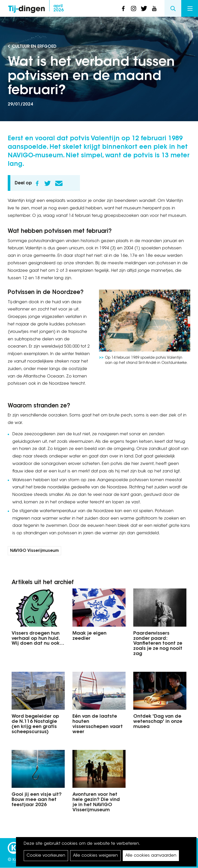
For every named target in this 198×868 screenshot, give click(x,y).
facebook (123, 9)
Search (173, 8)
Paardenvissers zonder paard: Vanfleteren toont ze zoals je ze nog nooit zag (158, 644)
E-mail (59, 183)
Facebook (37, 183)
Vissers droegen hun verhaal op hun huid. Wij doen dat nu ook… (38, 639)
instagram (134, 9)
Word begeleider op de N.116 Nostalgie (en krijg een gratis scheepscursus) (35, 724)
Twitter (47, 183)
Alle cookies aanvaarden (151, 856)
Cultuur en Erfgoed (34, 47)
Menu (190, 9)
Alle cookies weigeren (95, 856)
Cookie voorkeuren (46, 856)
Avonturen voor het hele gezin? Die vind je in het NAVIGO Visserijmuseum (96, 802)
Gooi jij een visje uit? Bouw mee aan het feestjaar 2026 (37, 800)
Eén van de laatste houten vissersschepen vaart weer (98, 724)
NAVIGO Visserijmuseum (34, 551)
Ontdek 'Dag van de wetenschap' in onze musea (158, 722)
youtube (154, 9)
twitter (144, 9)
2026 (59, 8)
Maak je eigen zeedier (89, 636)
